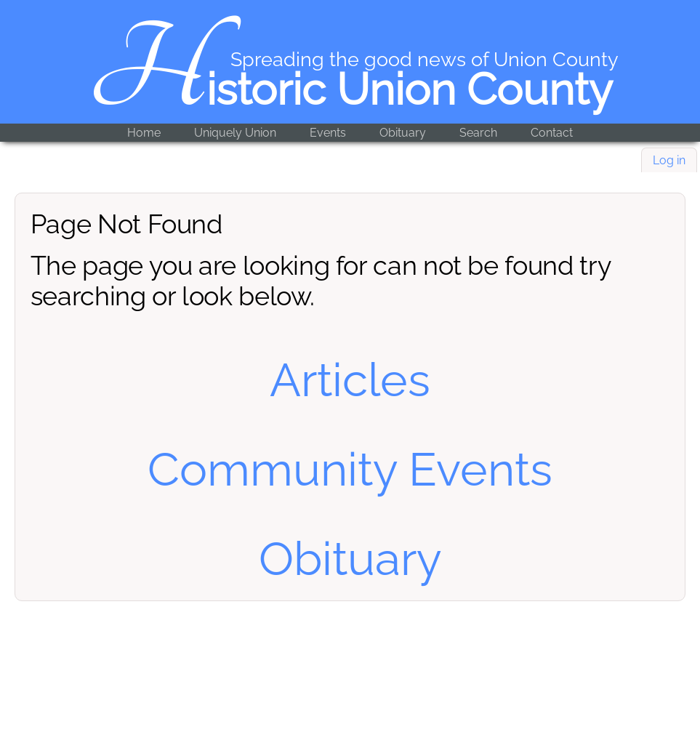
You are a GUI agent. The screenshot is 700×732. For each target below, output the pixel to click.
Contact (552, 133)
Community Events (350, 469)
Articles (350, 380)
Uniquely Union (235, 133)
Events (328, 133)
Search (478, 133)
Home (144, 133)
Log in (669, 160)
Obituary (403, 133)
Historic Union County (350, 89)
